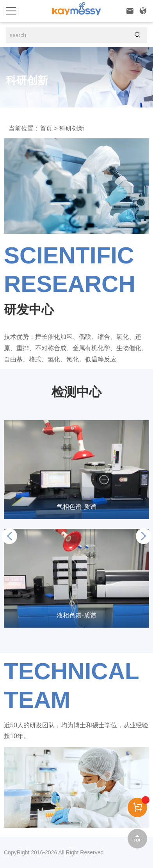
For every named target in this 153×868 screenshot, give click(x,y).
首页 (46, 128)
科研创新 (72, 128)
